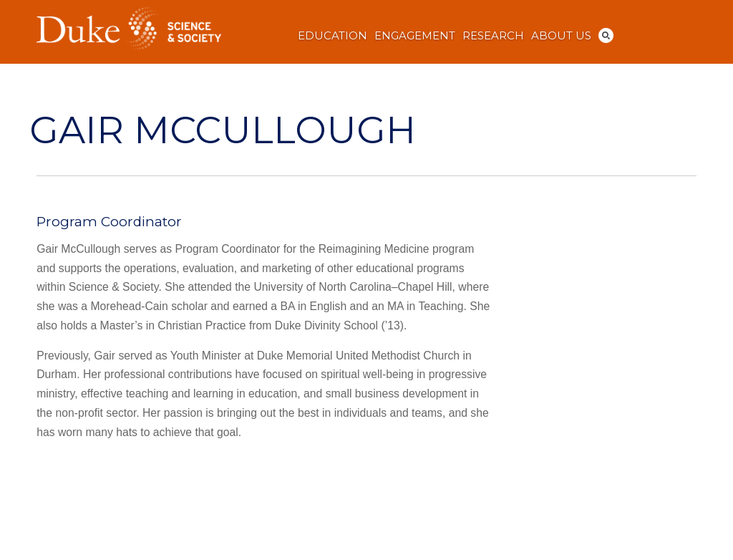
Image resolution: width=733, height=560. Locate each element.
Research (493, 36)
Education (332, 36)
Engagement (415, 36)
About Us (561, 36)
